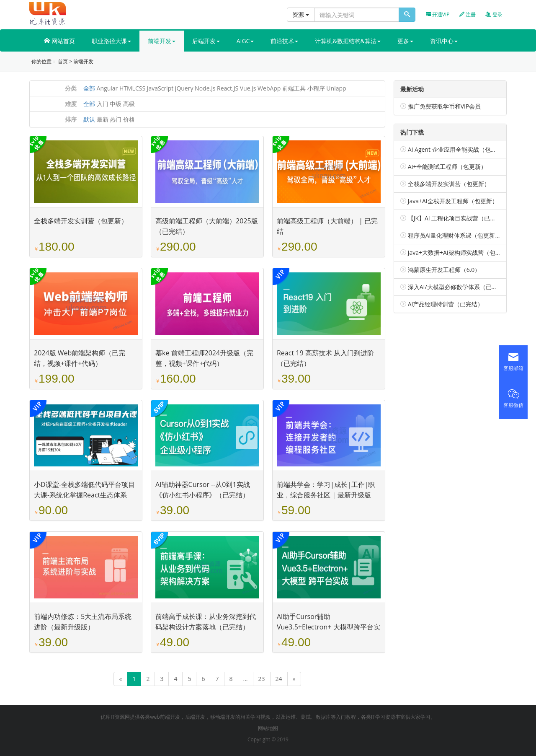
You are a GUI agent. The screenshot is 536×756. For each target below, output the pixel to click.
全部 (89, 88)
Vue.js (248, 88)
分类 (71, 88)
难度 (71, 104)
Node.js (205, 88)
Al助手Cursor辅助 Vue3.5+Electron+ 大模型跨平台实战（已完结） (329, 627)
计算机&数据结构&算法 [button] (348, 41)
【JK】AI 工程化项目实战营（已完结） (458, 218)
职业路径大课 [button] (111, 41)
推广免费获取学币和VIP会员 (445, 106)
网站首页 (59, 41)
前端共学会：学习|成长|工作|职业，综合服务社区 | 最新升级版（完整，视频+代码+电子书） (326, 495)
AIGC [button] (245, 41)
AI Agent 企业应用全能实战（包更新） (458, 149)
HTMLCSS (132, 88)
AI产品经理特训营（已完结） (446, 304)
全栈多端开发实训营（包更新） (81, 221)
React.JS (228, 88)
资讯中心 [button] (444, 41)
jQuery (184, 88)
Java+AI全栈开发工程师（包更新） (453, 201)
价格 (129, 119)
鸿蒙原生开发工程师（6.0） (444, 270)
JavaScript (160, 88)
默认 (89, 119)
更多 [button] (405, 41)
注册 (468, 14)
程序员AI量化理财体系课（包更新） (455, 235)
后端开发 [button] (206, 41)
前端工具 (294, 88)
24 (279, 679)
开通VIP (438, 14)
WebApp (269, 88)
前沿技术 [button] (284, 41)
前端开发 (83, 61)
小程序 (316, 88)
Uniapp (336, 88)
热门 (116, 119)
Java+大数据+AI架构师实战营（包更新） (460, 252)
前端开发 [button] (162, 41)
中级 (116, 104)
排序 (71, 119)
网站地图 (268, 728)
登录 (494, 14)
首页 (63, 61)
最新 (103, 119)
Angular (107, 88)
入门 (103, 104)
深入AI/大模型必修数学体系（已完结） (459, 287)
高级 (129, 104)
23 (262, 679)
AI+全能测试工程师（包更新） (447, 167)
